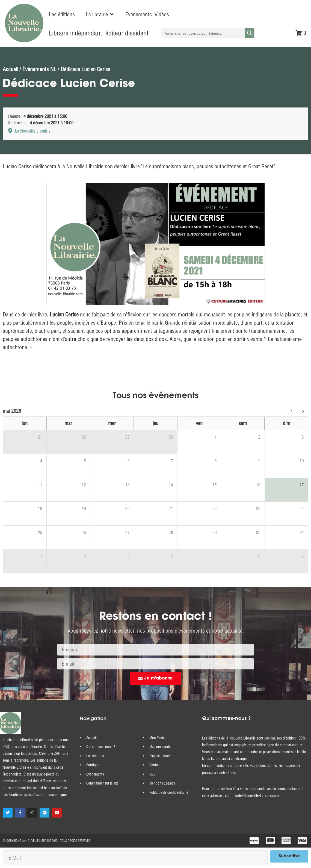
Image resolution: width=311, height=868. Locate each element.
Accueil (10, 69)
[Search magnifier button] (250, 33)
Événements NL (39, 69)
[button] (100, 14)
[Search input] (203, 33)
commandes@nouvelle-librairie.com (252, 795)
